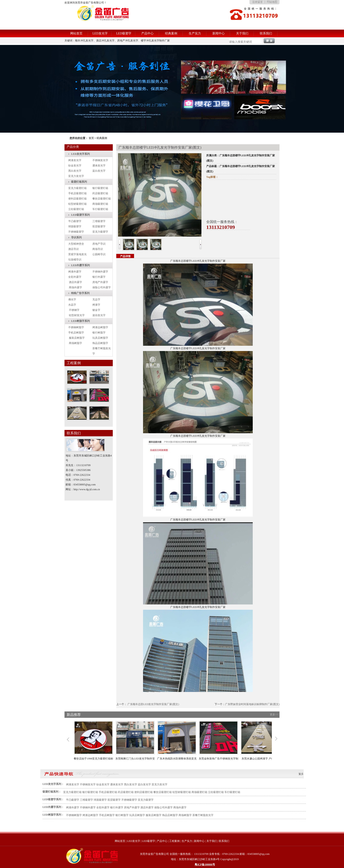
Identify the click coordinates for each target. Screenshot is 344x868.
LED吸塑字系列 (80, 215)
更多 (301, 774)
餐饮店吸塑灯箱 (102, 199)
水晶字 (72, 305)
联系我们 (266, 33)
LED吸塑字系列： (53, 799)
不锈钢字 (74, 310)
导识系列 (76, 237)
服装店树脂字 (77, 338)
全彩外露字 (75, 277)
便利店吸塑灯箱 (77, 199)
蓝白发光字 (99, 171)
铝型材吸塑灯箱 (77, 204)
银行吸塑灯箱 (100, 188)
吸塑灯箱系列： (52, 792)
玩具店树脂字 (100, 338)
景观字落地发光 (77, 254)
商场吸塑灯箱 (100, 204)
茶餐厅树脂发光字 (203, 815)
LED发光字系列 (80, 154)
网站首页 (76, 33)
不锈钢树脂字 (76, 327)
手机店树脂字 (76, 333)
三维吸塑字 (99, 221)
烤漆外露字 (75, 272)
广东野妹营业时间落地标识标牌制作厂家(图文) (252, 704)
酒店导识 (73, 249)
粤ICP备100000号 (205, 864)
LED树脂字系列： (53, 815)
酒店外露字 (75, 282)
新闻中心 (219, 33)
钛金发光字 (75, 166)
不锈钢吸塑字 (76, 232)
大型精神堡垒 (76, 244)
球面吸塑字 (75, 226)
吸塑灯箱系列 (79, 182)
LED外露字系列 (80, 265)
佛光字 (72, 299)
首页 (91, 138)
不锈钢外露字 (100, 272)
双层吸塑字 (99, 226)
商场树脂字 (75, 343)
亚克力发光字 (76, 176)
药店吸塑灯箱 (100, 193)
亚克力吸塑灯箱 (77, 188)
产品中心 (147, 33)
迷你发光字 (99, 315)
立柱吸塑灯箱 (76, 209)
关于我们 (242, 33)
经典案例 (171, 33)
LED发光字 (100, 33)
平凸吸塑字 (75, 221)
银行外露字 (99, 277)
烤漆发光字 (75, 160)
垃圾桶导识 (75, 260)
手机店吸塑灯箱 (77, 193)
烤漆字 (96, 305)
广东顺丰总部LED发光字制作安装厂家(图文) (153, 704)
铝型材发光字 (77, 315)
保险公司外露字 (102, 287)
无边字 (96, 299)
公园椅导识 (99, 254)
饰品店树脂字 (100, 343)
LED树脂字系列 (80, 321)
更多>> (274, 715)
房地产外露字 (100, 282)
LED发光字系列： (53, 784)
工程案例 (174, 841)
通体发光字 (99, 166)
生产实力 (195, 33)
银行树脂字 (99, 333)
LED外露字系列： (53, 807)
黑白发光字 (75, 171)
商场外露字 (75, 287)
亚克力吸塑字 (100, 232)
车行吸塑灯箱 (100, 209)
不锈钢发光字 (100, 160)
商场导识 (98, 249)
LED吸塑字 (124, 33)
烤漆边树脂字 (100, 327)
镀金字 (96, 310)
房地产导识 (99, 244)
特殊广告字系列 (80, 293)
